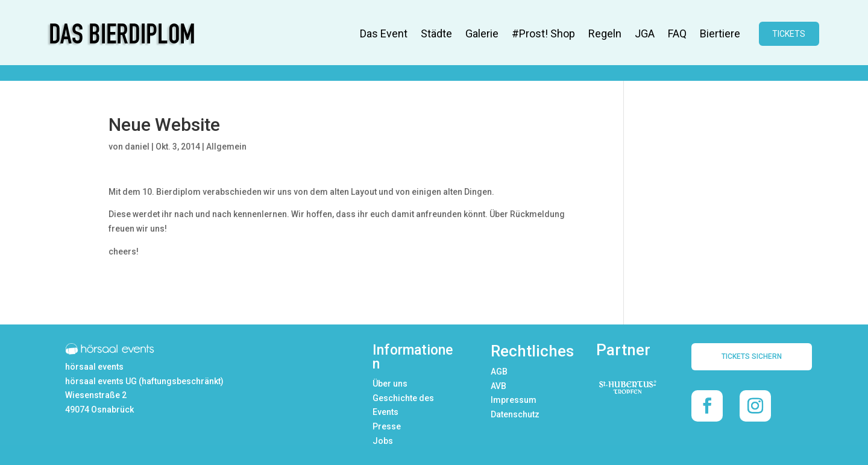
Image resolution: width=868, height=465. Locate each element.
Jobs (383, 441)
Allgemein (226, 147)
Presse (387, 426)
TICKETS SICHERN (752, 356)
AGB (499, 372)
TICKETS (789, 34)
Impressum (514, 400)
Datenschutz (515, 414)
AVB (498, 386)
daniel (137, 147)
